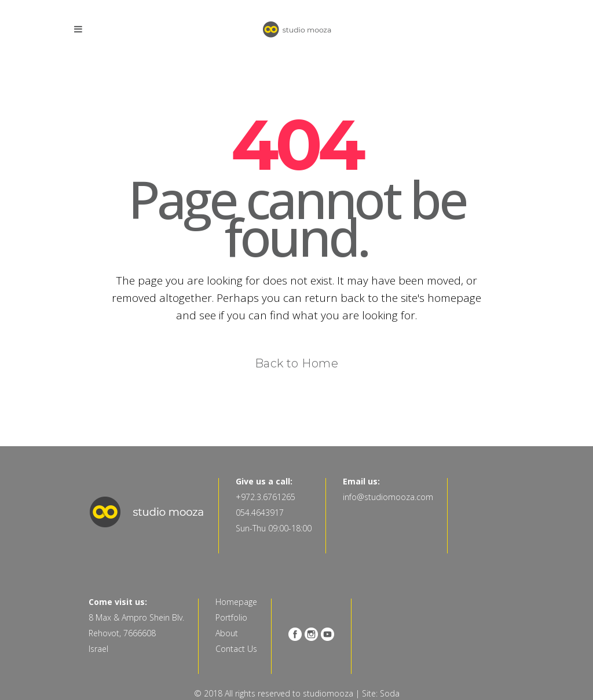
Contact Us (236, 649)
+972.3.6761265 (266, 497)
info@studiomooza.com (388, 497)
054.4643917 (260, 513)
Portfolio (231, 617)
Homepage (236, 602)
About (227, 633)
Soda (390, 693)
